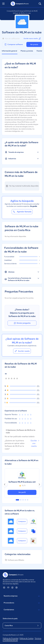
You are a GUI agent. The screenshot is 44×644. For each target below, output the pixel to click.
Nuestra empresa (22, 596)
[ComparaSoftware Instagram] (16, 587)
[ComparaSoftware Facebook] (12, 587)
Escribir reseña (22, 351)
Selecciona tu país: (10, 619)
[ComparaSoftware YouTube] (8, 587)
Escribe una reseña (35, 443)
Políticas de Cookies (26, 638)
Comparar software (14, 44)
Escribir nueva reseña (32, 39)
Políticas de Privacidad (11, 638)
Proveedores (22, 603)
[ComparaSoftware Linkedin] (4, 587)
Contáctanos (22, 610)
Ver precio (34, 44)
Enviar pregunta (22, 323)
